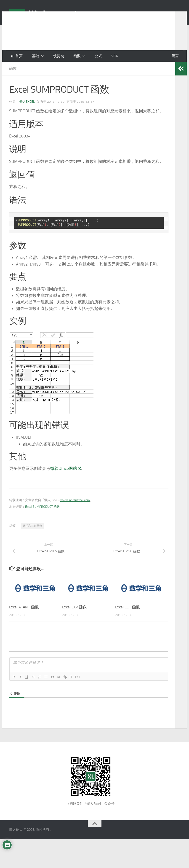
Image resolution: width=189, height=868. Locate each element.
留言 (175, 56)
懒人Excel (27, 102)
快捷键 (59, 56)
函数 (77, 56)
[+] (77, 677)
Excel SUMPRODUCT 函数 (43, 507)
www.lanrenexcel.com (75, 500)
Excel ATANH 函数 (24, 607)
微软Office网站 (66, 468)
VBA (115, 56)
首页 (19, 56)
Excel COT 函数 (128, 607)
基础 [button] (35, 56)
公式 (98, 56)
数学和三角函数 (32, 526)
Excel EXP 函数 (74, 607)
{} (71, 677)
